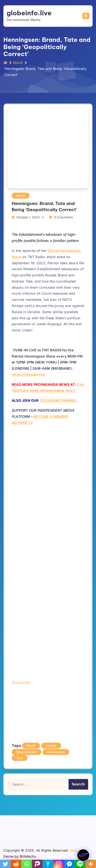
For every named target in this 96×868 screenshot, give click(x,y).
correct (51, 746)
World (18, 63)
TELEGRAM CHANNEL (58, 400)
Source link (21, 682)
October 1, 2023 (28, 217)
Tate (20, 758)
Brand (31, 746)
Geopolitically (27, 752)
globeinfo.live (29, 13)
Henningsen (56, 752)
